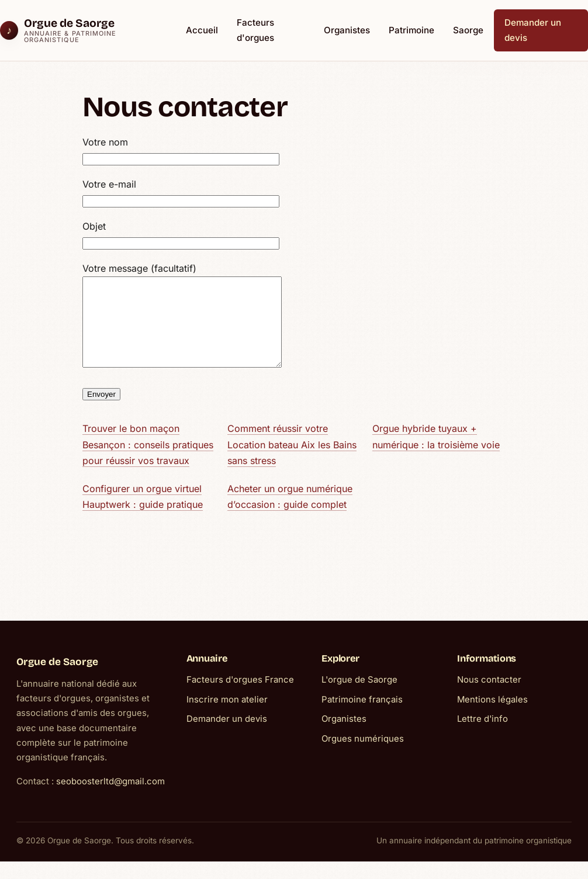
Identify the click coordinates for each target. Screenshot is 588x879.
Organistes (347, 30)
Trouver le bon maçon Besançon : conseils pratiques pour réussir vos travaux (148, 462)
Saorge (468, 30)
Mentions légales (492, 717)
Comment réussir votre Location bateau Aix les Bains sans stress (292, 462)
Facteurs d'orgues (255, 30)
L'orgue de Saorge (359, 697)
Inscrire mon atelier (227, 717)
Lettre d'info (482, 736)
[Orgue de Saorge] (84, 30)
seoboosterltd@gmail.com (110, 799)
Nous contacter (489, 697)
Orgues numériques (363, 756)
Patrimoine (411, 30)
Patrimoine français (362, 717)
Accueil (202, 30)
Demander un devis (533, 30)
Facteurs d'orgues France (240, 697)
